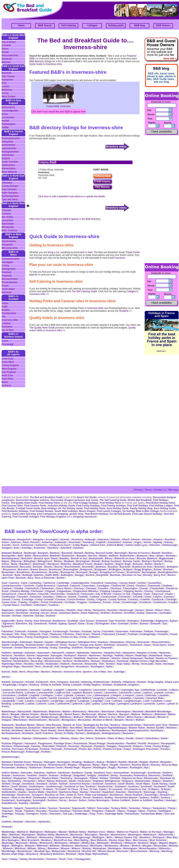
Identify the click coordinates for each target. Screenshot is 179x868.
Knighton (134, 685)
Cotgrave (101, 600)
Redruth (133, 762)
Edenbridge (147, 621)
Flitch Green (83, 634)
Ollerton (65, 738)
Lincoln (169, 693)
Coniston (169, 597)
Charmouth (154, 586)
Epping (63, 624)
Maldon (67, 712)
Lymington (123, 704)
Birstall (96, 561)
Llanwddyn (125, 698)
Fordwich (163, 634)
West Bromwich (30, 840)
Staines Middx (37, 792)
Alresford (170, 540)
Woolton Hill (89, 851)
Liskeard (80, 695)
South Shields (126, 784)
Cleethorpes (8, 597)
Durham (17, 616)
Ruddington (100, 768)
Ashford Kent (97, 545)
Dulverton (152, 613)
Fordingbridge (148, 634)
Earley (29, 621)
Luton (51, 704)
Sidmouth (61, 781)
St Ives (84, 789)
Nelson (40, 725)
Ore (82, 738)
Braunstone (9, 570)
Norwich (80, 733)
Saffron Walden (10, 773)
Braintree (160, 567)
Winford (136, 846)
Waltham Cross (96, 832)
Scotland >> (125, 311)
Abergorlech (24, 540)
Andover (127, 542)
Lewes (137, 693)
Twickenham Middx (152, 814)
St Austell (61, 789)
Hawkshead (156, 656)
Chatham (167, 586)
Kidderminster (102, 682)
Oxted (164, 738)
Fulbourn (94, 637)
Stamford (52, 792)
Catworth (75, 586)
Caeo (4, 583)
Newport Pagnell (107, 728)
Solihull (63, 784)
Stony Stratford (134, 795)
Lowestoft (18, 704)
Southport (121, 787)
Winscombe (160, 846)
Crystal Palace (11, 605)
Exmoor (144, 624)
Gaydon (49, 642)
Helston (116, 658)
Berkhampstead (10, 558)
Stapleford (108, 792)
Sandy (88, 773)
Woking (87, 848)
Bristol (158, 570)
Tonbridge (7, 814)
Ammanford (114, 542)
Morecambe (84, 720)
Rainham (7, 762)
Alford (125, 540)
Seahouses (19, 775)
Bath (20, 556)
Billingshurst (45, 561)
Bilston (58, 561)
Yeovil (62, 859)
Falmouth (21, 631)
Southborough (54, 787)
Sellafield (103, 775)
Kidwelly (116, 682)
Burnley (148, 575)
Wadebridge (8, 832)
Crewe (44, 602)
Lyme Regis (109, 704)
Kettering (87, 682)
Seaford (167, 773)
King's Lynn (172, 682)
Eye (165, 624)
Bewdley (64, 558)
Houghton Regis (11, 667)
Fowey (29, 637)
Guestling (64, 648)
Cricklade (70, 602)
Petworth (61, 746)
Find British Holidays (97, 514)
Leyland (158, 693)
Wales (5, 382)
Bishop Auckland (111, 561)
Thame (172, 808)
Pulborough (33, 752)
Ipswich (87, 672)
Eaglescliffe (8, 621)
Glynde (6, 645)
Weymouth (22, 843)
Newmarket (49, 728)
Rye (146, 768)
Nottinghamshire (10, 152)
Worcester (123, 851)
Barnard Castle (104, 553)
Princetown (152, 749)
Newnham (90, 728)
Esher (82, 624)
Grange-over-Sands (91, 645)
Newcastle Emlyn (132, 725)
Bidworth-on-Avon (125, 558)
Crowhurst (145, 602)
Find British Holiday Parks (160, 503)
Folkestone (109, 634)
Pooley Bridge (161, 746)
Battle (28, 556)
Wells (110, 837)
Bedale (103, 556)
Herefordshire (9, 241)
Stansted (95, 792)
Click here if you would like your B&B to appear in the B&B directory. (65, 219)
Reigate (144, 762)
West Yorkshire (9, 230)
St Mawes (154, 789)
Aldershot (103, 540)
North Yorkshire (10, 193)
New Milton (76, 728)
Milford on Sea (107, 717)
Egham (174, 621)
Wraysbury (32, 854)
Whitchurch (46, 843)
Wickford (143, 843)
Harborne (7, 656)
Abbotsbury (8, 540)
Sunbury (165, 798)
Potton (97, 749)
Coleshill (138, 597)
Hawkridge (141, 656)
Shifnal (94, 778)
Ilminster (57, 672)
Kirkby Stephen (92, 685)
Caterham (63, 586)
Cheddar (19, 588)
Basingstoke (9, 556)
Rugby (112, 768)
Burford (90, 575)
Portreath (57, 749)
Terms (148, 490)
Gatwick (38, 642)
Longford (71, 701)
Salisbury (39, 773)
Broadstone (23, 572)
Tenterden (134, 808)
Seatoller (32, 775)
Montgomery (69, 720)
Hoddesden (52, 664)
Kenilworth (42, 682)
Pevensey (74, 746)
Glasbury (103, 642)
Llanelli (42, 698)
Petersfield (48, 746)
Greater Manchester (26, 648)
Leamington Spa (130, 690)
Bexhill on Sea (79, 558)
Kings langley (156, 682)
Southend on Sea (74, 787)
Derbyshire (7, 142)
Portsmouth (70, 749)
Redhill (123, 762)
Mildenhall (91, 717)
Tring (92, 814)
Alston (5, 542)
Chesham (91, 588)
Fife (4, 317)
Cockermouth (109, 597)
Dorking (35, 613)
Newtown (171, 728)
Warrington (91, 835)
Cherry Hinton (64, 588)
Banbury (55, 553)
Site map (173, 490)
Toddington (165, 811)
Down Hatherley (90, 613)
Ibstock (6, 672)
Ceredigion (7, 262)
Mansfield (138, 712)
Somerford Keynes (80, 784)
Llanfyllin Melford (81, 698)
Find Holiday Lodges (161, 506)
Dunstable (165, 613)
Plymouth (87, 746)
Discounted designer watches (32, 500)
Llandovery (8, 698)
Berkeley (171, 556)
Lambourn (7, 690)
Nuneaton (128, 733)
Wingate (147, 846)
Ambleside (60, 542)
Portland (45, 749)
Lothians (6, 323)
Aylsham (78, 548)
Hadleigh (18, 653)
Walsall (63, 832)
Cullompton (40, 605)
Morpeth (119, 720)
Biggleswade (166, 558)
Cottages (92, 25)
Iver (110, 672)
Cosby (91, 600)
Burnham (115, 575)
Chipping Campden (111, 591)
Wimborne (67, 846)
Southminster (105, 787)
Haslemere (95, 656)
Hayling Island (18, 658)
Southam (91, 787)
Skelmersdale (143, 781)
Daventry (60, 610)
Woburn (76, 848)
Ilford (22, 672)
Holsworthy (91, 664)
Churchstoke (57, 594)
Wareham (15, 835)
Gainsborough (10, 642)
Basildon (167, 553)
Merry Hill (19, 717)
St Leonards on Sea (135, 789)
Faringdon (45, 631)
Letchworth (125, 693)
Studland (97, 798)
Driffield (105, 613)
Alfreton (135, 540)
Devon (5, 49)
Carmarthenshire (10, 259)
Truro (100, 814)
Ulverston (31, 822)
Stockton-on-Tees (55, 795)
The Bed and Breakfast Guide (46, 497)
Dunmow (28, 616)
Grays (147, 645)
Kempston (18, 682)
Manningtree (124, 712)
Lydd (87, 704)
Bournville (88, 567)
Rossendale (8, 768)
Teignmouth (78, 808)
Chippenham (64, 591)
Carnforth (29, 586)
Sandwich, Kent (103, 773)
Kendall (30, 682)
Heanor (68, 658)
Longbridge (57, 701)
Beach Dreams (87, 511)
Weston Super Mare (120, 840)
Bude (18, 575)
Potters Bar (85, 749)
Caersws (14, 583)
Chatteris (7, 588)
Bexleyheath (96, 558)
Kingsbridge (10, 685)
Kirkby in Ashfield (51, 685)
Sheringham (81, 778)
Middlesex (7, 90)
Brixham (168, 570)
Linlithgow (47, 695)
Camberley (35, 583)
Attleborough (169, 545)
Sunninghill (39, 800)
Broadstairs (8, 572)
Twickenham (132, 814)
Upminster (44, 822)
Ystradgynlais (82, 859)
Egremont (8, 624)
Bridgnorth (86, 570)
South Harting (160, 784)
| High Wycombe (157, 661)
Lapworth (72, 690)
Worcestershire (9, 248)
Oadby (5, 738)
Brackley (113, 567)
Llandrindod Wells (26, 698)
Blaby (14, 564)
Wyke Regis (85, 854)
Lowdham (157, 701)
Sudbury (144, 798)
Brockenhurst (39, 572)
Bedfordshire (8, 107)
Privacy (139, 490)
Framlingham (41, 637)
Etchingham (102, 624)
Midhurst (79, 717)
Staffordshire (8, 165)
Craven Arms (9, 602)
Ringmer (72, 765)
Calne (24, 583)
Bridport (128, 570)
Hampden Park (112, 653)
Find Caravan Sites (12, 506)
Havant (129, 656)
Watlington (19, 837)
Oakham (27, 738)
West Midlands (9, 172)
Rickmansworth (57, 765)
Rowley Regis (72, 768)
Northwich (28, 733)
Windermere (111, 846)
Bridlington (115, 570)
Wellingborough (82, 837)
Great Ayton (159, 645)
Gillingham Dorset (66, 642)
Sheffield (167, 775)
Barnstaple (121, 553)
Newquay (122, 728)
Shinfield (115, 778)
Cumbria (6, 214)
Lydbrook (77, 704)
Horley (136, 664)
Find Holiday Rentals (41, 511)
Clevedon (22, 597)
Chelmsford (32, 588)
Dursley (40, 616)
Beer (152, 556)
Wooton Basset (106, 851)
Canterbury (111, 583)
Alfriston (147, 540)
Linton (59, 695)
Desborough (126, 610)
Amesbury (88, 542)
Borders (6, 310)
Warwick (104, 835)
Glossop (131, 642)
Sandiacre (77, 773)
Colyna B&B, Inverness (58, 106)
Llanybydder (9, 701)
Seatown (54, 775)
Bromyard (82, 572)
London (6, 86)
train (90, 252)
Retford (154, 762)
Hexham (96, 661)
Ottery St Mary (116, 738)
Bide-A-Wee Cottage (147, 511)
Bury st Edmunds (45, 578)
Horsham (168, 664)
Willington (17, 846)
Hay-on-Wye (35, 658)
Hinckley (29, 664)
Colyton (157, 597)
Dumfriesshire (9, 313)
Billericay (16, 561)
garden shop (76, 514)
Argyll (5, 307)
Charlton (141, 586)
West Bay (172, 837)
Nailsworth (8, 725)
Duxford (50, 616)
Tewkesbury (159, 808)
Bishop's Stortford (152, 561)
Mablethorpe (9, 712)
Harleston (19, 656)
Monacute (54, 720)
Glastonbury (117, 642)
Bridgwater (101, 570)
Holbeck (65, 664)
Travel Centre (133, 252)
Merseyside (8, 227)
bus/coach (79, 252)
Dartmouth (47, 610)
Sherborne (66, 778)
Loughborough (133, 701)
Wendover (145, 837)
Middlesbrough (50, 717)
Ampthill (101, 542)
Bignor (5, 561)
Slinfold (6, 784)
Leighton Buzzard (82, 693)
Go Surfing (129, 511)
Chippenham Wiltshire (86, 591)
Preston (165, 749)
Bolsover (138, 564)
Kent (4, 83)
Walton (111, 832)
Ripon (105, 765)
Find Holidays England (53, 517)
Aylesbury (53, 548)
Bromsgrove (68, 572)
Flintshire (6, 272)
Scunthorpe (154, 773)
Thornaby (41, 811)
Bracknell (125, 567)
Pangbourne (45, 744)
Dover (54, 613)
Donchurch (8, 613)
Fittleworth (34, 634)
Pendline (131, 744)
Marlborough (89, 714)
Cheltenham (47, 588)
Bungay (79, 575)
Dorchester (22, 613)
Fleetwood (55, 634)
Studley (109, 798)
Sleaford (168, 781)
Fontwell (121, 634)
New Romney (53, 725)
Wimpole (30, 846)
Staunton (121, 792)
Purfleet (46, 752)
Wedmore (32, 837)
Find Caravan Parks (35, 506)
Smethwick (28, 784)
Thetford (29, 811)
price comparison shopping (52, 514)
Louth (146, 701)
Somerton (111, 784)
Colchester (125, 597)
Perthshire (7, 327)
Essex (5, 114)
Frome (83, 637)
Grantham (109, 645)
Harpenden (43, 656)
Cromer (107, 602)
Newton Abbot (137, 728)
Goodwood (52, 645)
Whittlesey (117, 843)
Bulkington (67, 575)
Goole (63, 645)
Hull (57, 667)
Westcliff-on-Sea (63, 840)
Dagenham (8, 610)
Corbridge (28, 600)
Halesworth (58, 653)
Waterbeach (150, 835)
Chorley (149, 591)
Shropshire (7, 245)
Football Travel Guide (28, 508)
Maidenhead (40, 712)
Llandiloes (111, 698)
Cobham (95, 597)
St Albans (48, 789)
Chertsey (79, 588)
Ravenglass (64, 762)
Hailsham (30, 653)
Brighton (147, 570)
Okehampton (40, 738)
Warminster (76, 835)
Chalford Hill (118, 586)
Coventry (133, 600)
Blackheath (39, 564)
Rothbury (22, 768)
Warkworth (62, 835)
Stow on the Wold (21, 798)
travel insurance (117, 258)
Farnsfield (108, 631)
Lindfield (22, 695)
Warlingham (28, 835)
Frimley (55, 637)
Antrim (5, 341)
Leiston (98, 693)
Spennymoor (33, 789)
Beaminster (68, 556)
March (5, 714)
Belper (160, 556)
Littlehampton (101, 695)
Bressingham (71, 570)
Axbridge (27, 548)
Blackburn (25, 564)
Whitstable (103, 843)
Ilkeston (45, 672)
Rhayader (166, 762)
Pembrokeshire (10, 282)
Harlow (31, 656)
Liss (89, 695)
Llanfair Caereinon (59, 698)
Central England (10, 365)
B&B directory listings (41, 61)
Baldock (18, 553)
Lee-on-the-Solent (13, 693)
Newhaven (7, 728)
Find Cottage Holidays (86, 503)
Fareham (33, 631)
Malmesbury (79, 712)
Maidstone (55, 712)
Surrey (5, 93)
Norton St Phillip (64, 733)
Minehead (150, 717)
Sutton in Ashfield (142, 800)
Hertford (68, 661)
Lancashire (7, 220)
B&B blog (140, 25)
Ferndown (7, 634)
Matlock (136, 714)
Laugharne (85, 690)
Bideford (152, 558)
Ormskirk (100, 738)
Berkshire (7, 73)
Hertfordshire (8, 145)
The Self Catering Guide (84, 291)
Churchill (43, 594)
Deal (80, 610)
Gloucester (143, 642)
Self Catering (69, 25)
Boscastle (26, 567)
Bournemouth (72, 567)
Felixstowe (136, 631)
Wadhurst (22, 832)
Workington (115, 848)
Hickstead (123, 661)
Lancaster (35, 690)
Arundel (6, 545)
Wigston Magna (168, 843)
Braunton (23, 570)
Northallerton (102, 731)
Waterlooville (166, 835)
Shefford (6, 778)
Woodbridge (8, 851)
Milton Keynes (135, 717)
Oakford (15, 738)
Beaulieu (81, 556)
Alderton (115, 540)
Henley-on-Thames (166, 658)
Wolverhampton (148, 848)
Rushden (123, 768)
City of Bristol (9, 42)
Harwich (82, 656)
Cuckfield (26, 605)
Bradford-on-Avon (142, 567)
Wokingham (99, 848)
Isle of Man (7, 217)
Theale (18, 811)
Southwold (160, 787)
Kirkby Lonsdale (72, 685)
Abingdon (38, 540)
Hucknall (48, 667)
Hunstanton (82, 667)
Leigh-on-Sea (63, 693)
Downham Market (69, 613)
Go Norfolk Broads (120, 514)
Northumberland (10, 196)
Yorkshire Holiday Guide (61, 506)
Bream (34, 570)
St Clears (73, 789)
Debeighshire (9, 269)
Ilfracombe (33, 672)
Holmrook (77, 664)
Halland (70, 653)
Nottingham (93, 733)
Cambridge (63, 583)
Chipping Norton (133, 591)
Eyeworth (7, 626)
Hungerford (67, 667)
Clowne (72, 597)
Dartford (34, 610)
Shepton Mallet (50, 778)
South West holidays (66, 511)
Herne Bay (37, 661)
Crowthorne (160, 602)
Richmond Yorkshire (13, 765)
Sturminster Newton (126, 798)
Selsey (114, 775)
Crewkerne (95, 602)
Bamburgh (30, 553)
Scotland (6, 385)
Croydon (173, 602)
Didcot (159, 610)
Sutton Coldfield (121, 800)
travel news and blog (24, 514)
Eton (114, 624)
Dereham (112, 610)
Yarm (4, 859)
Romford (125, 765)
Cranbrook (158, 600)
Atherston (155, 545)
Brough (94, 572)
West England (9, 369)
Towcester (55, 814)
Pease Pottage (97, 744)
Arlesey (168, 542)
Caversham (89, 586)
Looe (108, 701)
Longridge (97, 701)
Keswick (75, 682)
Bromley (54, 572)
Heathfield (79, 658)
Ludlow (30, 704)
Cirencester (87, 594)
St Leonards (115, 789)
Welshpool (158, 837)
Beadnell (55, 556)
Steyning (162, 792)
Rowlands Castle (53, 768)
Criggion (82, 602)
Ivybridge (119, 672)
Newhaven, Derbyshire (28, 728)
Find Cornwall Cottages (26, 517)
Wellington (98, 837)
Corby (39, 600)
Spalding (19, 789)
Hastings (108, 656)
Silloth (72, 781)
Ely (31, 624)
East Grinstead (42, 621)
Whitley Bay (88, 843)
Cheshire (6, 210)
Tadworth (7, 808)
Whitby (34, 843)
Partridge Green (63, 744)
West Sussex (8, 96)
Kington (23, 685)
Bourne (59, 567)
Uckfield (6, 822)
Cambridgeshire (10, 111)
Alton (26, 542)
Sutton (83, 800)
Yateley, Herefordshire (32, 859)
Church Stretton (27, 594)
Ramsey (37, 762)
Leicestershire (9, 148)
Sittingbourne (112, 781)
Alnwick (158, 540)
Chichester (37, 591)
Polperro (138, 746)
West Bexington (10, 840)
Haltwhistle (83, 653)
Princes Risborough (13, 752)
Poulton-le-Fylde (112, 749)
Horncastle (147, 664)
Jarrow (5, 677)
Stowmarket (40, 798)
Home (21, 25)
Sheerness (154, 775)
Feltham (149, 631)
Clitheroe (61, 597)
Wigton (6, 846)
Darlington (21, 610)
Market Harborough (52, 714)
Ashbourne (27, 545)
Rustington (136, 768)
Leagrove (113, 690)
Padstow (6, 744)
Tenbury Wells (119, 808)
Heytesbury (109, 661)
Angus (5, 303)
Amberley (47, 542)
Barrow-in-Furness (139, 553)
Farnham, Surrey (91, 631)
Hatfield (119, 656)
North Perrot (32, 731)
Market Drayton (30, 714)
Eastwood (102, 621)
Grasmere (122, 645)
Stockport (37, 795)
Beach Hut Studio (87, 497)
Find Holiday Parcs (110, 503)
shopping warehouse (85, 517)
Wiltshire (6, 62)
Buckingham (149, 572)
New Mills (63, 728)
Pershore (7, 746)
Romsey (155, 765)
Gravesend (136, 645)
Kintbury (34, 685)
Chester (144, 588)
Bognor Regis (123, 564)
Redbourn (89, 762)
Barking (89, 553)
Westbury (46, 840)
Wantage (169, 832)
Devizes (140, 610)
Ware (4, 835)
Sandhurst (64, 773)
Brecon (43, 570)
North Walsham (67, 731)
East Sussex (8, 76)
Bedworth (142, 556)
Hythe (109, 667)
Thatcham (7, 811)
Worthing (167, 851)
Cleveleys (48, 597)
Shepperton (20, 778)
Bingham (69, 561)
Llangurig (98, 698)
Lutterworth (63, 704)
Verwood (7, 827)
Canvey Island (127, 583)
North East (7, 375)
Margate (15, 714)
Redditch (112, 762)
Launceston (99, 690)
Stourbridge (151, 795)
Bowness (101, 567)
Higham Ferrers (139, 661)
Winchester (96, 846)
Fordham (133, 634)
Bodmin (109, 564)
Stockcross (24, 795)
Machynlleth (24, 712)
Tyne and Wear (10, 199)
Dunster (6, 616)
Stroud (87, 798)
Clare (147, 594)
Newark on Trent (72, 725)
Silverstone (84, 781)
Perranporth (168, 744)
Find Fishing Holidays (113, 506)
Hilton (19, 664)
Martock (113, 714)
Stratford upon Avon (60, 798)
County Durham (10, 186)
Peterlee (36, 746)
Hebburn (105, 658)
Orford (89, 738)
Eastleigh (73, 621)
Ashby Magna (80, 545)
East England (9, 372)
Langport (59, 690)
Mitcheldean (20, 720)
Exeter (134, 624)
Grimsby (43, 648)
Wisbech (8, 848)
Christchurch (9, 594)
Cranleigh (171, 600)
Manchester (8, 224)
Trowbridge (81, 814)
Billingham (30, 561)
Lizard (139, 695)
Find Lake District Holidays (147, 514)
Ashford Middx (115, 545)
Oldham (54, 738)
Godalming (18, 645)
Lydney (96, 704)
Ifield (15, 672)
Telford (91, 808)
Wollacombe (59, 851)
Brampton (172, 567)
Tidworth (110, 811)
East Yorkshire (9, 189)
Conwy (5, 266)
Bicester (141, 558)
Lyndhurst (136, 704)
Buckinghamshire (11, 138)
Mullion (140, 720)
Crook (116, 602)
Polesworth (125, 746)
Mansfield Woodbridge (158, 712)
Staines (22, 792)
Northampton (8, 124)
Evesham (124, 624)
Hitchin (40, 664)
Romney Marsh (140, 765)
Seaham (6, 775)
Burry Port (160, 575)
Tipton (141, 811)
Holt (102, 664)
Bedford (113, 556)
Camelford (97, 583)
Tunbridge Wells (114, 814)
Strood (77, 798)
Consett (6, 600)
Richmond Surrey (36, 765)
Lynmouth (149, 704)
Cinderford (73, 594)
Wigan (154, 843)
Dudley (141, 613)
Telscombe (103, 808)
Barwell (156, 553)
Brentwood (55, 570)
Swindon (35, 803)
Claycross (158, 594)
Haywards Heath (53, 658)
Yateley (13, 859)
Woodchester (25, 851)
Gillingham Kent (87, 642)
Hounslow (27, 667)
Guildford (77, 648)
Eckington (133, 621)
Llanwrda (139, 698)
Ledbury (174, 690)
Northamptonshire (139, 731)
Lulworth (41, 704)
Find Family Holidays (88, 506)
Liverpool (129, 695)
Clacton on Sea (122, 594)
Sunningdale (24, 800)
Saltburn (51, 773)
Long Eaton (42, 701)
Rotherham (35, 768)
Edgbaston (162, 621)
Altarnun (16, 542)
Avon (17, 548)
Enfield (53, 624)
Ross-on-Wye (169, 765)
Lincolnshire (8, 117)
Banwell (79, 553)
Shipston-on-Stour (132, 778)
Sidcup (51, 781)
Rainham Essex (22, 762)
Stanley (84, 792)
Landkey (47, 690)
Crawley (23, 602)
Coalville (83, 597)
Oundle (130, 738)
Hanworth (165, 653)
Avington (7, 548)
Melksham (160, 714)
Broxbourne (133, 572)
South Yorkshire (10, 162)
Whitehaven (61, 843)
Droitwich (117, 613)
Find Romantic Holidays (15, 511)
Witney (42, 848)
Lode (20, 701)
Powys (5, 286)
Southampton (37, 787)
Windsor (125, 846)
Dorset (5, 52)
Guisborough (92, 648)
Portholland (31, 749)
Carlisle (141, 583)
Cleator (169, 594)
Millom (121, 717)
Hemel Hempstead (132, 658)
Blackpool (53, 564)
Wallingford (36, 832)
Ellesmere (21, 624)
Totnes (43, 814)
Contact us (160, 490)
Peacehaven (80, 744)
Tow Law (68, 814)
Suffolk (5, 127)
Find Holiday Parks (49, 503)
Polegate (112, 746)
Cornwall (6, 45)
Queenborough (10, 757)
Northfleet (17, 731)
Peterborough (22, 746)
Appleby (158, 542)
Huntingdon (97, 667)
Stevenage (149, 792)
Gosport (73, 645)
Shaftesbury (140, 775)
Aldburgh (90, 540)
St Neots (166, 789)
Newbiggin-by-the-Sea (96, 725)
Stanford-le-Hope (68, 792)
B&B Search (45, 25)
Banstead (67, 553)
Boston (48, 567)
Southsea (133, 787)
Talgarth (19, 808)
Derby (88, 610)
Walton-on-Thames (127, 832)
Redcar (101, 762)
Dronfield (129, 613)
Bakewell (7, 553)
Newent (174, 725)
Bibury (109, 558)
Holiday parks (116, 25)
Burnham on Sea (132, 575)
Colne (148, 597)
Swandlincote (9, 803)
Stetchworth (135, 792)
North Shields (48, 731)
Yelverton (51, 859)
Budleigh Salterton (33, 575)
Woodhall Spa (42, 851)
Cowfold (145, 600)
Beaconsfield (41, 556)
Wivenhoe (53, 848)
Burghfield (102, 575)
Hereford (7, 661)
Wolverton (164, 848)
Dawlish (71, 610)
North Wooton (85, 731)
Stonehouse (116, 795)
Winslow (173, 846)
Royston (87, 768)
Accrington (52, 540)
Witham (32, 848)
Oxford (139, 738)
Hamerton (97, 653)
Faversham (122, 631)
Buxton (61, 578)
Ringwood (85, 765)
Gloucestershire (10, 55)
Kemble (6, 682)
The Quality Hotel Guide (42, 328)
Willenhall (42, 846)
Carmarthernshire (12, 586)
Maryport (124, 714)
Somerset (7, 59)
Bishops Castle (131, 561)
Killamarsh (129, 682)
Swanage (171, 800)
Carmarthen (154, 583)
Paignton (18, 744)
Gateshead (26, 642)
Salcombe (26, 773)
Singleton (98, 781)
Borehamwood (10, 567)
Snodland (42, 784)
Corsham (60, 600)
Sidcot (41, 781)
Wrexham (7, 292)
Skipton (157, 781)
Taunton (52, 808)
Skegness (128, 781)
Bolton (149, 564)
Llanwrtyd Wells (155, 698)
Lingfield (34, 695)
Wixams (65, 848)
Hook (158, 664)
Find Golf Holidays (138, 506)
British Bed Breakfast (140, 500)
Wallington (51, 832)
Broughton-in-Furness (112, 572)
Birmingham (83, 561)
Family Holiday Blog (141, 508)
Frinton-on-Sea (69, 637)
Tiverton (152, 811)
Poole (148, 746)
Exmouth (155, 624)
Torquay (20, 814)
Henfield (149, 658)
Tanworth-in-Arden (35, 808)
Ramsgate (50, 762)
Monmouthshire (10, 279)
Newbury (115, 725)
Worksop (154, 851)
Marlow (102, 714)
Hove (38, 667)
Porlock (6, 749)
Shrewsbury (14, 781)
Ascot (16, 545)
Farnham (75, 631)
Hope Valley (123, 664)
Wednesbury (46, 837)
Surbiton (52, 800)
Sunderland (8, 800)
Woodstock (74, 851)
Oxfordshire (8, 155)
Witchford (20, 848)
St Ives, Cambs (98, 789)
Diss (167, 610)
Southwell (146, 787)
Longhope (84, 701)
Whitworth (130, 843)
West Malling (81, 840)
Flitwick (96, 634)
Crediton (34, 602)
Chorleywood (162, 591)
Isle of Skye (8, 330)
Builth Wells (52, 575)
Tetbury (146, 808)
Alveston (35, 542)
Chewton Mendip (20, 591)
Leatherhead (148, 690)
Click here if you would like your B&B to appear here (58, 112)
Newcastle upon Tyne (155, 725)
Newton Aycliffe (155, 728)
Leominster (111, 693)
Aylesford (66, 548)
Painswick (30, 744)
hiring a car (53, 252)
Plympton (99, 746)
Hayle (5, 658)
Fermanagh (8, 344)
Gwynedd (7, 276)
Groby (54, 648)
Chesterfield (157, 588)
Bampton (43, 553)
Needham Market (25, 725)
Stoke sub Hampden (96, 795)
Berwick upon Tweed (46, 558)
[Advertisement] (160, 199)
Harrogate (57, 656)
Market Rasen (72, 714)
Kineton (142, 682)
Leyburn (147, 693)
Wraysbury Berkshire (52, 854)
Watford (6, 837)
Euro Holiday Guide (118, 508)
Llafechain (151, 695)
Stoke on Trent (75, 795)
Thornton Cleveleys (59, 811)
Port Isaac (18, 749)
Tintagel (131, 811)
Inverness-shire (10, 320)
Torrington (32, 814)
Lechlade (162, 690)
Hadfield (6, 653)
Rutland (6, 158)
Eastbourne (59, 621)
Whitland (75, 843)
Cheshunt (116, 588)
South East (7, 359)
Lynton (161, 704)
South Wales (8, 289)
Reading (77, 762)
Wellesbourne (63, 837)
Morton (130, 720)
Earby (20, 621)
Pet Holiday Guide (73, 508)
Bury (30, 578)
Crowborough (130, 602)
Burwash (21, 578)
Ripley (96, 765)
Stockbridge (8, 795)
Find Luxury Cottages (109, 511)
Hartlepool (70, 656)
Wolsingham (130, 848)
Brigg (138, 570)
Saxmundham (121, 773)
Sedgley (92, 775)
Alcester (65, 540)
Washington (135, 835)
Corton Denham (76, 600)
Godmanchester (35, 645)
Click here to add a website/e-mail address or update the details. (72, 196)
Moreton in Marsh (103, 720)
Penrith (142, 744)
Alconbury (77, 540)
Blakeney (66, 564)
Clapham (137, 594)
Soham (53, 784)
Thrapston (98, 811)
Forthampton (16, 637)
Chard (131, 586)
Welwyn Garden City (126, 837)
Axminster (40, 548)
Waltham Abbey (77, 832)
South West (8, 362)
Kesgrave (63, 682)
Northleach (157, 731)
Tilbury (121, 811)
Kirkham (107, 685)
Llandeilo (164, 695)
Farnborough (60, 631)
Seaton (43, 775)
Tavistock (64, 808)
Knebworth (120, 685)
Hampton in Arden (147, 653)
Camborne (49, 583)
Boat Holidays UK (51, 508)
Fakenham (7, 631)
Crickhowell (56, 602)
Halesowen (43, 653)
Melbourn (147, 714)
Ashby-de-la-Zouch (60, 545)
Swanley (23, 803)
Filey (24, 634)
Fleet (45, 634)
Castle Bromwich (46, 586)
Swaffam (159, 800)
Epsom (72, 624)
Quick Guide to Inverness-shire (46, 64)
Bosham (38, 567)
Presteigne (139, 749)
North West (7, 379)
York (70, 859)
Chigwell (50, 591)
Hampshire (7, 80)
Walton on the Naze (151, 832)
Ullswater (18, 822)
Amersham (75, 542)
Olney (75, 738)
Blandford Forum (83, 564)
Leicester (30, 693)
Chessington (130, 588)
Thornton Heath (81, 811)
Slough (16, 784)
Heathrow (93, 658)
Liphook (69, 695)
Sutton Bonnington (99, 800)
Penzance (154, 744)
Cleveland (7, 183)
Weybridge (8, 843)
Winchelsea (81, 846)
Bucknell (8, 575)
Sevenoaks (126, 775)
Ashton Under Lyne (136, 545)
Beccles (93, 556)
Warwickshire (9, 168)
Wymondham (100, 854)
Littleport (116, 695)
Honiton (110, 664)
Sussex (73, 800)
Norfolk (5, 121)
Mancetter (94, 712)
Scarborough (138, 773)
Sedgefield (79, 775)
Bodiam (98, 564)
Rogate (114, 765)
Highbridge (8, 664)
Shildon (104, 778)
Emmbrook (41, 624)
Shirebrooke (151, 778)
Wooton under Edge (13, 854)
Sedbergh (66, 775)
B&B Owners (163, 25)
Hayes (167, 656)
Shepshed (34, 778)
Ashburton (41, 545)
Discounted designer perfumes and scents (74, 500)
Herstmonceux (53, 661)
